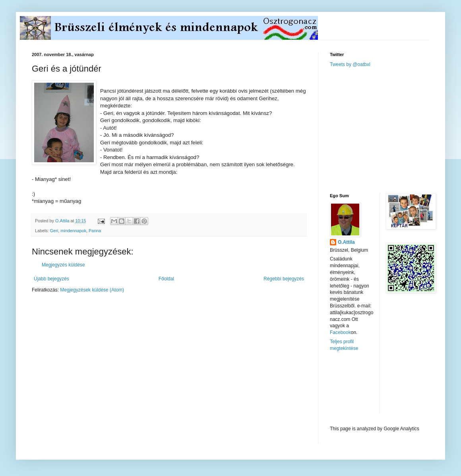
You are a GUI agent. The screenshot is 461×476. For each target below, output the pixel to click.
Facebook (340, 332)
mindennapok (73, 231)
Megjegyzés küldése (63, 265)
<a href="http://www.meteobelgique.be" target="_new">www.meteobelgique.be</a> (364, 389)
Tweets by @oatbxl (350, 64)
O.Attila (346, 242)
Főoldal (166, 279)
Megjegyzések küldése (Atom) (92, 290)
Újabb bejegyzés (51, 279)
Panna (95, 231)
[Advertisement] (389, 130)
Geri (54, 231)
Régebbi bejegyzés (284, 279)
